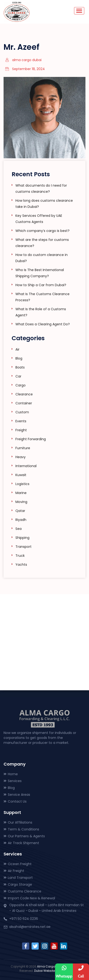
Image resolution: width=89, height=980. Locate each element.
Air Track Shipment (23, 843)
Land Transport (20, 878)
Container (24, 403)
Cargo (21, 385)
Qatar (20, 511)
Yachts (21, 565)
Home (13, 774)
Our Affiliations (20, 822)
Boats (20, 367)
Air (17, 349)
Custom (22, 412)
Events (21, 421)
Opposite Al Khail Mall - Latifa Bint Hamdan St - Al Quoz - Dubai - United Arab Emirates (47, 908)
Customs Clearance (25, 891)
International (26, 466)
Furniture (23, 448)
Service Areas (19, 795)
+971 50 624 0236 (24, 919)
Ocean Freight (20, 864)
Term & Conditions (23, 829)
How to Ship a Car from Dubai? (41, 285)
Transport (23, 547)
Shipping (22, 538)
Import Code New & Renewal (31, 898)
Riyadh (21, 520)
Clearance (24, 394)
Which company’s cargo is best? (42, 231)
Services (15, 781)
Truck (20, 556)
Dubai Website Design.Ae (52, 971)
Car (18, 376)
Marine (21, 493)
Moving (21, 502)
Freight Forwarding (31, 439)
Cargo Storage (20, 884)
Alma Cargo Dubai (51, 966)
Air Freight (16, 871)
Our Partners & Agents (26, 836)
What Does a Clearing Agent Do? (43, 324)
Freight (21, 430)
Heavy (21, 457)
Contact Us (17, 801)
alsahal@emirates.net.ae (30, 927)
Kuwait (21, 475)
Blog (19, 358)
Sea (19, 529)
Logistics (22, 484)
